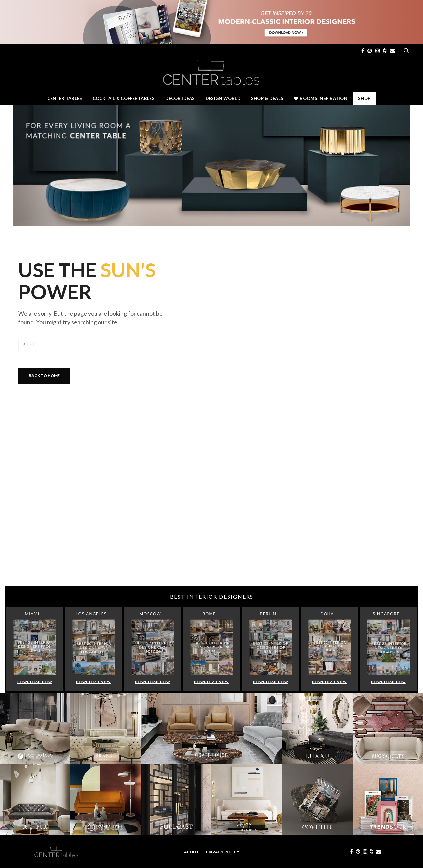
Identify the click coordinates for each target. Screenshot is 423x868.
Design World (223, 98)
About (192, 852)
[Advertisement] (211, 533)
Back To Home (44, 375)
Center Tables (65, 98)
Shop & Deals (267, 98)
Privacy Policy (223, 852)
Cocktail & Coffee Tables (123, 98)
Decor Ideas (180, 98)
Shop (364, 98)
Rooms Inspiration (321, 98)
